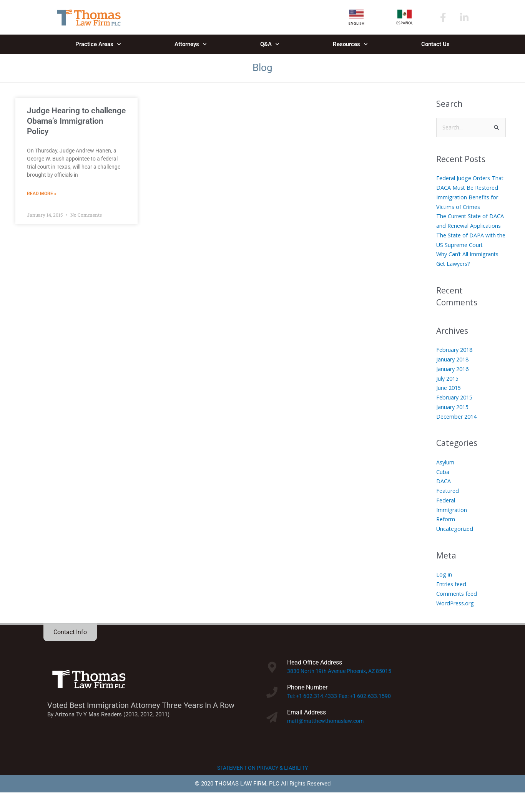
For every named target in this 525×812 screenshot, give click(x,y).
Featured (448, 510)
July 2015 (448, 398)
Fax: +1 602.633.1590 (368, 716)
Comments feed (458, 613)
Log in (444, 594)
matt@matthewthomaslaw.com (327, 740)
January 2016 (454, 388)
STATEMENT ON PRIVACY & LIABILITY (263, 787)
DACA (444, 500)
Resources (350, 44)
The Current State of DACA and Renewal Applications (464, 235)
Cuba (443, 491)
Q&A (270, 44)
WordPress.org (457, 622)
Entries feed (453, 603)
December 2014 (458, 436)
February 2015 (456, 417)
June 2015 (449, 407)
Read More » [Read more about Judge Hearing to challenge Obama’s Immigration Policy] (42, 194)
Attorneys (190, 44)
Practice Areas (98, 44)
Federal (446, 520)
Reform (446, 539)
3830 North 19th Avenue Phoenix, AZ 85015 (342, 691)
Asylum (446, 482)
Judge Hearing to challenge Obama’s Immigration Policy (76, 121)
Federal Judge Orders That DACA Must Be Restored (465, 188)
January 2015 (454, 426)
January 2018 (454, 379)
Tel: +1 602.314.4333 (313, 716)
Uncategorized (456, 548)
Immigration (452, 529)
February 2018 (456, 369)
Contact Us (435, 44)
